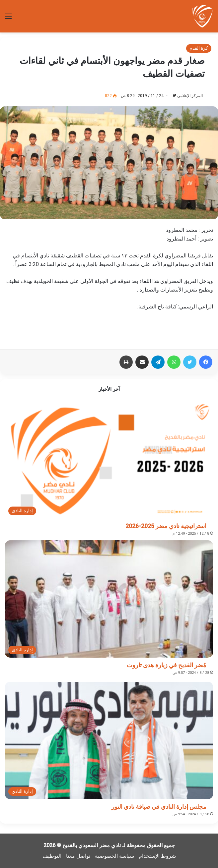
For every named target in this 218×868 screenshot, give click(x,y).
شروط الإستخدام (157, 856)
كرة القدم (199, 48)
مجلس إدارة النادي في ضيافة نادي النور (159, 807)
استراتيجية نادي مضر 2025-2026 (166, 526)
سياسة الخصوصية (114, 856)
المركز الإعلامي (190, 96)
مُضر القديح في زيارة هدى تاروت (167, 665)
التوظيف (52, 856)
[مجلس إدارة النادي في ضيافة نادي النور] (109, 740)
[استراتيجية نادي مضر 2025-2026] (109, 460)
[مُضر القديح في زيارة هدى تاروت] (109, 599)
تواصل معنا (78, 856)
